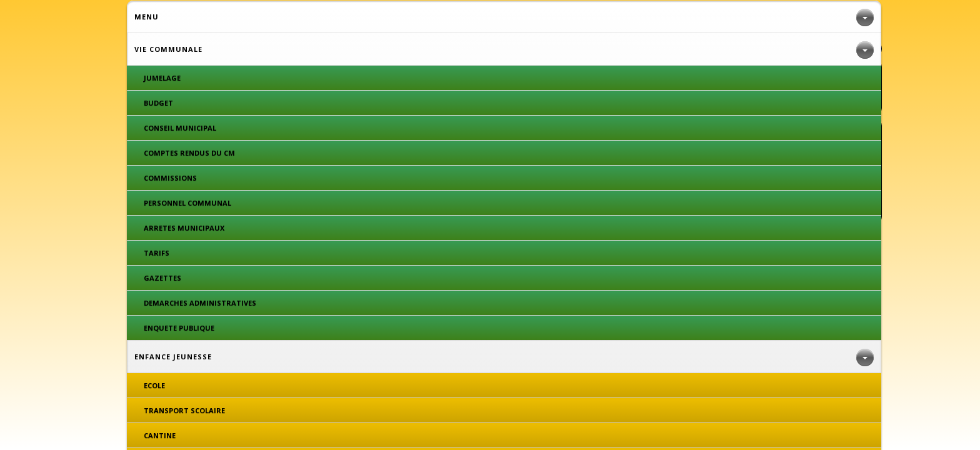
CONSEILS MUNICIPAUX (707, 87)
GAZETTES (306, 87)
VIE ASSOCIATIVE (781, 20)
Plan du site (477, 216)
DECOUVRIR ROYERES (638, 20)
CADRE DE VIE (471, 20)
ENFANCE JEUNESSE (332, 20)
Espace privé (533, 216)
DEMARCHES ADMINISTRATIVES (506, 87)
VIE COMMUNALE (177, 20)
